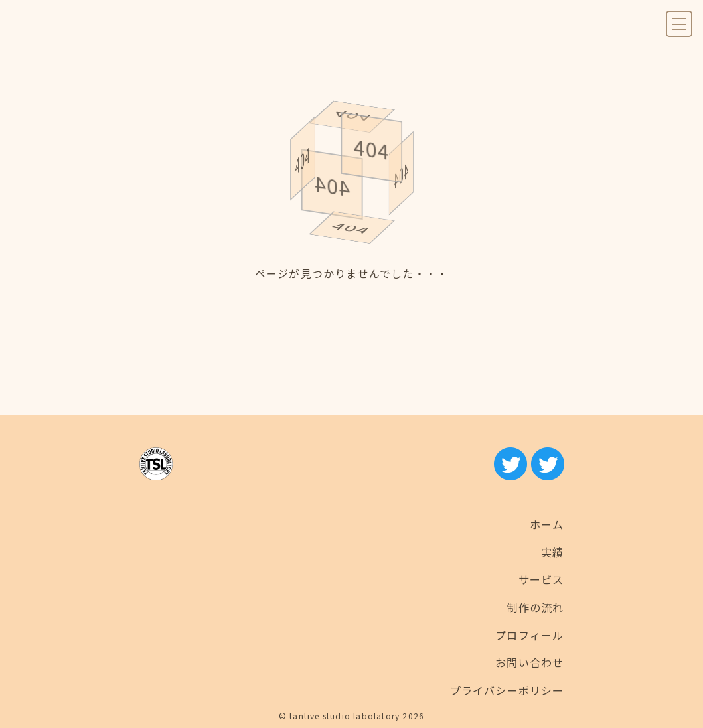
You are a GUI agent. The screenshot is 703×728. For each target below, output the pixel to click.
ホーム (547, 524)
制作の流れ (536, 607)
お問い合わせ (529, 662)
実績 (552, 552)
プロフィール (529, 635)
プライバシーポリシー (507, 690)
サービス (541, 579)
